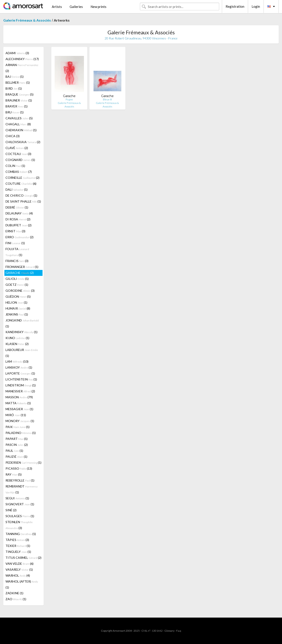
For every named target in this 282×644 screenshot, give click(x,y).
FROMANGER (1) (22, 267)
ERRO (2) (19, 237)
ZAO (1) (16, 599)
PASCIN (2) (17, 445)
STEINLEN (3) (19, 525)
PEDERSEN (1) (23, 462)
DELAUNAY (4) (19, 213)
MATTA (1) (18, 403)
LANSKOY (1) (19, 367)
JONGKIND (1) (22, 323)
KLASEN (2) (17, 344)
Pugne (69, 99)
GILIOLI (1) (17, 279)
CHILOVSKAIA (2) (23, 142)
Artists (57, 7)
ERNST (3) (15, 231)
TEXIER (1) (18, 546)
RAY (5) (14, 474)
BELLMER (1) (18, 82)
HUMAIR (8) (18, 308)
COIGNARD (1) (20, 160)
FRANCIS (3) (17, 261)
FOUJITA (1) (17, 252)
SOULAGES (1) (20, 516)
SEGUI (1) (17, 498)
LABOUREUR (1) (22, 353)
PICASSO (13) (19, 468)
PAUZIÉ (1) (16, 457)
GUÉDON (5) (18, 296)
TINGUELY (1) (18, 552)
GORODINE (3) (20, 291)
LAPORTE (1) (20, 373)
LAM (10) (17, 361)
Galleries (76, 7)
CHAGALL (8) (18, 124)
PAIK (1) (18, 427)
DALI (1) (17, 189)
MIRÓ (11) (16, 415)
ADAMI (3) (17, 53)
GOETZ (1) (17, 285)
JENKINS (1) (17, 314)
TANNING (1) (21, 534)
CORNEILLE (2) (22, 178)
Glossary (169, 631)
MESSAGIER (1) (19, 409)
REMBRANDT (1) (22, 489)
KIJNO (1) (17, 338)
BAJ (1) (15, 77)
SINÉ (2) (11, 510)
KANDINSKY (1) (21, 332)
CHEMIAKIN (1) (21, 130)
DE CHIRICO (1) (21, 195)
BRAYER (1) (17, 106)
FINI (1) (15, 243)
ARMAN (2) (22, 68)
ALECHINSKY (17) (22, 59)
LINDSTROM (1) (21, 385)
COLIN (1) (15, 166)
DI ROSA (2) (18, 219)
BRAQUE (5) (19, 94)
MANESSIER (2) (20, 391)
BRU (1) (15, 112)
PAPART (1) (17, 439)
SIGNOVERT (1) (20, 504)
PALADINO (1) (21, 433)
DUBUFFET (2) (19, 225)
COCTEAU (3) (18, 154)
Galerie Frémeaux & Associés (27, 20)
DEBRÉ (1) (17, 207)
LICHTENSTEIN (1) (21, 379)
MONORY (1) (20, 421)
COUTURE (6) (21, 184)
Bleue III (107, 99)
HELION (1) (16, 302)
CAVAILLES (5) (19, 118)
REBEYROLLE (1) (20, 480)
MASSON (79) (19, 397)
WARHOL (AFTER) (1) (22, 584)
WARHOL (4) (18, 575)
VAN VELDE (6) (19, 564)
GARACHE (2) (20, 273)
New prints (98, 7)
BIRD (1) (14, 88)
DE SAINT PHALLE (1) (23, 201)
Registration (235, 6)
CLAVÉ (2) (17, 148)
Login (256, 6)
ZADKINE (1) (14, 593)
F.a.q (179, 631)
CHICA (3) (13, 136)
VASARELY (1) (19, 569)
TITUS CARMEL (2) (23, 558)
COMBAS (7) (19, 172)
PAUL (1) (14, 451)
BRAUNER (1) (19, 100)
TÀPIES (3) (17, 540)
